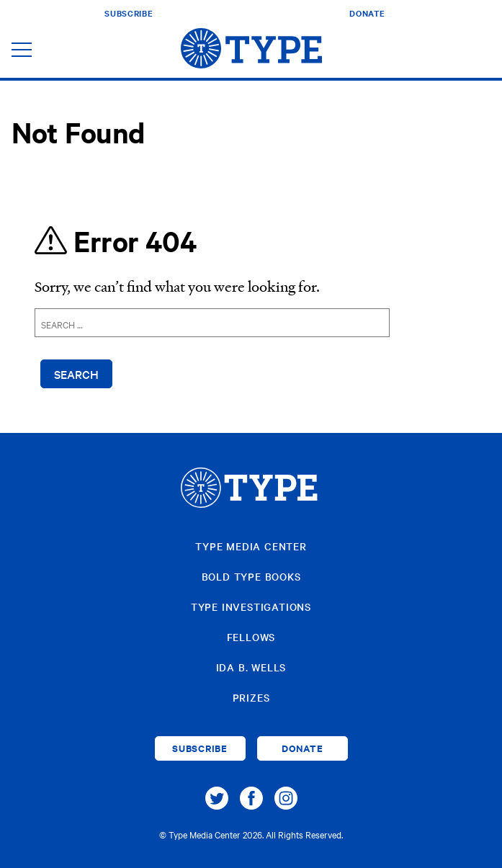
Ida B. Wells (251, 667)
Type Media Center (251, 546)
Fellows (251, 637)
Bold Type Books (251, 576)
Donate (367, 13)
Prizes (251, 697)
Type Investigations (251, 607)
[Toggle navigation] (22, 51)
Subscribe (129, 13)
